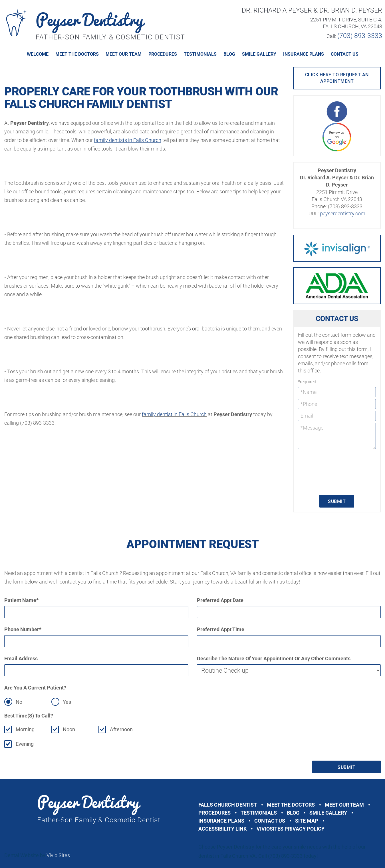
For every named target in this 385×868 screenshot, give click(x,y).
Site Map (307, 821)
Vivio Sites (58, 855)
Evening (25, 744)
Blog (229, 54)
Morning (25, 729)
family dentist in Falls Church (174, 414)
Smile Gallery (259, 54)
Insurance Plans (304, 54)
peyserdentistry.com (343, 214)
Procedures (163, 54)
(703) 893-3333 (360, 36)
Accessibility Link (222, 829)
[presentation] (321, 471)
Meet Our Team (124, 54)
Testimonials (200, 54)
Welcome (38, 54)
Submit (337, 501)
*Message (337, 436)
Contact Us (345, 54)
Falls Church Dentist (228, 805)
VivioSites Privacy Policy (291, 829)
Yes (67, 702)
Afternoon (121, 729)
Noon (69, 729)
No (19, 702)
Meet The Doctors (77, 54)
